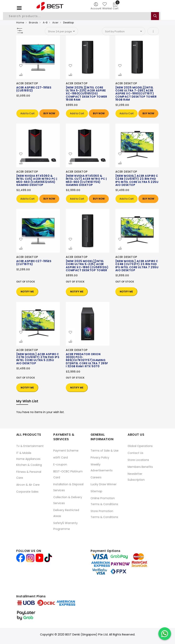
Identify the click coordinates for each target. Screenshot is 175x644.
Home (20, 23)
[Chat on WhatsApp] (165, 634)
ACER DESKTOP (27, 83)
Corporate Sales (27, 492)
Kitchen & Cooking (29, 465)
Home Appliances (28, 459)
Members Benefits (140, 467)
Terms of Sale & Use (105, 451)
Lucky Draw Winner (104, 484)
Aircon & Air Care (28, 485)
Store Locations (138, 460)
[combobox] (82, 16)
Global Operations (140, 446)
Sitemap (96, 491)
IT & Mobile (24, 453)
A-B (45, 23)
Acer (55, 23)
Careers (96, 477)
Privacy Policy (100, 458)
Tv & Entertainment (30, 446)
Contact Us (135, 453)
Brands (33, 23)
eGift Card (61, 458)
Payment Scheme (66, 451)
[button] (21, 66)
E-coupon (60, 464)
